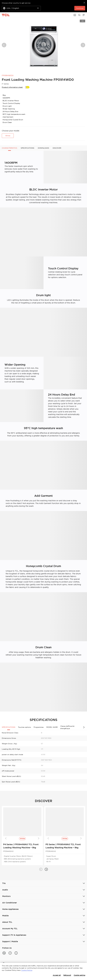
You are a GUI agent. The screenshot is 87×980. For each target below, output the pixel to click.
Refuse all (67, 975)
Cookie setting (79, 975)
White (8, 136)
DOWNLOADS (43, 148)
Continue (80, 8)
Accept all (57, 975)
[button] (41, 869)
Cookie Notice (27, 970)
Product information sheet (12, 87)
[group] (43, 45)
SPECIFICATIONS (27, 148)
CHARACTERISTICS (9, 148)
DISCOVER (57, 148)
